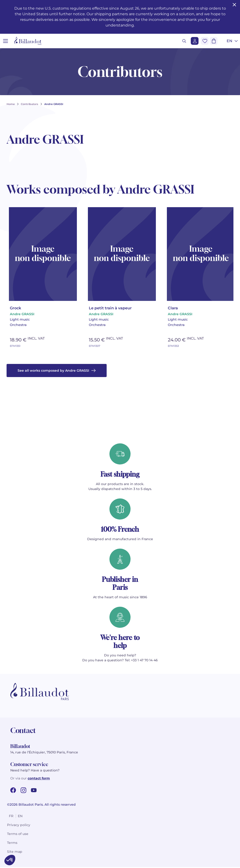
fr (11, 817)
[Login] (195, 41)
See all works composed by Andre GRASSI (57, 371)
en (20, 817)
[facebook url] (13, 791)
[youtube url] (34, 791)
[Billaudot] (28, 41)
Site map (15, 853)
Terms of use (18, 835)
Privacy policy (19, 826)
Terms (12, 844)
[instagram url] (23, 791)
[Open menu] (6, 41)
